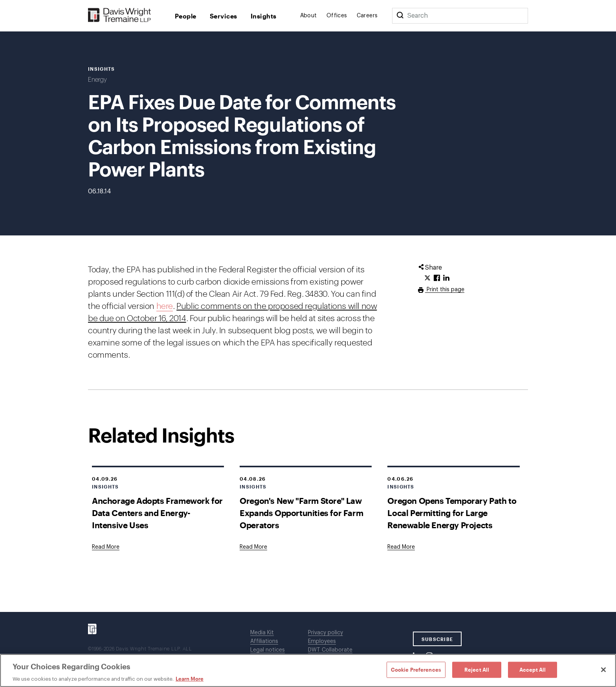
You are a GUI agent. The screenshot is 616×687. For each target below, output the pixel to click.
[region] (308, 670)
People (186, 16)
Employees (322, 641)
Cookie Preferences (416, 669)
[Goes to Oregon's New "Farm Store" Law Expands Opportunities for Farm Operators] (253, 547)
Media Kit (262, 633)
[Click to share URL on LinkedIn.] (446, 278)
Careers (367, 16)
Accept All (533, 669)
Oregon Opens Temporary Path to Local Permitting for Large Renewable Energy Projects (452, 513)
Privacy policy (325, 633)
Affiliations (264, 641)
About (309, 16)
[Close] (603, 670)
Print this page (445, 290)
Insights (264, 16)
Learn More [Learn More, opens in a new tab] (190, 679)
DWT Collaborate (330, 650)
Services (224, 16)
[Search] (400, 16)
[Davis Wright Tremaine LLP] (120, 16)
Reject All (477, 669)
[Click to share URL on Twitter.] (427, 278)
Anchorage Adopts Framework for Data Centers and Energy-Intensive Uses (157, 513)
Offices (337, 16)
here (165, 306)
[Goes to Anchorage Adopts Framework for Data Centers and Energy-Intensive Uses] (106, 547)
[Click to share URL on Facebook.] (437, 278)
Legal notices (268, 650)
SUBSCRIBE (437, 639)
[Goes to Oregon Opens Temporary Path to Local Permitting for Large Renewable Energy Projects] (401, 547)
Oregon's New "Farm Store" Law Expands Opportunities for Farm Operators (301, 513)
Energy (97, 80)
